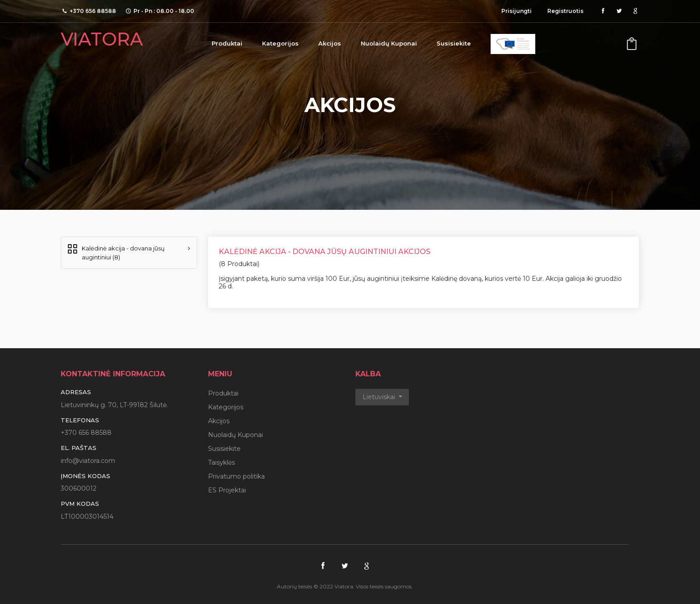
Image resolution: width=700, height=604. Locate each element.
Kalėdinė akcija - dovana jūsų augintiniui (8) (115, 252)
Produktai (227, 43)
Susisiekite (454, 43)
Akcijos (330, 43)
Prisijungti (517, 11)
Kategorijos (280, 43)
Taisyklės (221, 462)
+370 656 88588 (86, 433)
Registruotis (565, 11)
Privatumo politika (236, 476)
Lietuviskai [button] (380, 397)
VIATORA (102, 39)
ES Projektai (227, 490)
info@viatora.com (88, 461)
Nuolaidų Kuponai (389, 43)
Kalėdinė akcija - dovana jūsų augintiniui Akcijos (325, 252)
